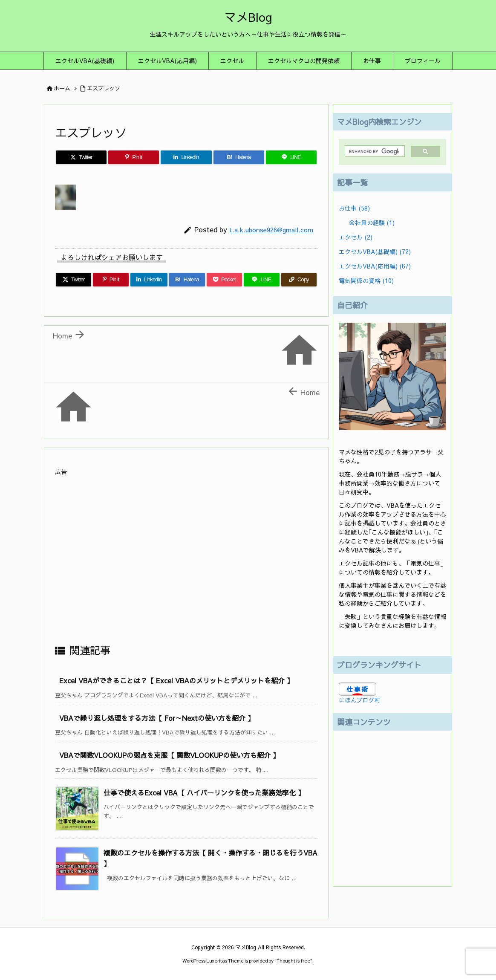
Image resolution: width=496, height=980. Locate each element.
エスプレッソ (104, 88)
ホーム (62, 88)
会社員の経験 (372, 223)
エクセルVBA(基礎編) (375, 252)
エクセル (356, 237)
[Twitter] (81, 157)
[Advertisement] (186, 559)
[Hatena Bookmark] (239, 157)
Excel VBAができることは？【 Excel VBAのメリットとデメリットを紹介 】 (176, 680)
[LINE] (291, 157)
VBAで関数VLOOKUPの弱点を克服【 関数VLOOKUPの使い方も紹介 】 (169, 755)
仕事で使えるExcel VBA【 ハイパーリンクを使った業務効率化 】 (204, 792)
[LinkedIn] (186, 157)
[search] (374, 152)
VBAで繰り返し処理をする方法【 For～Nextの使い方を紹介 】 (157, 718)
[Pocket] (224, 280)
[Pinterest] (134, 157)
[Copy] (299, 280)
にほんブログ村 (360, 700)
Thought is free (293, 961)
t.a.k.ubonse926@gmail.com (271, 230)
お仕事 (354, 208)
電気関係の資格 (366, 280)
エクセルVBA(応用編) (375, 266)
